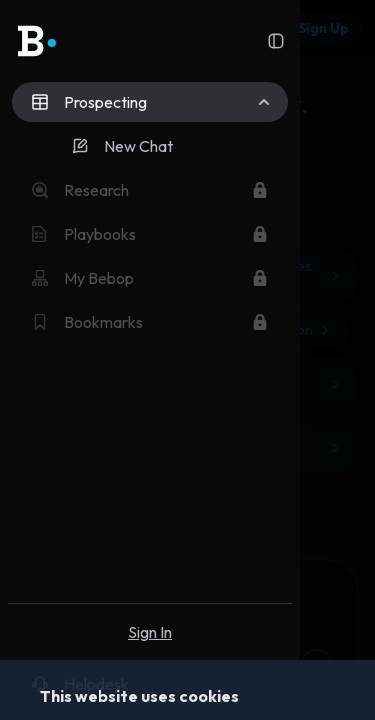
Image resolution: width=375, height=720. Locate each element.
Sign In (150, 632)
